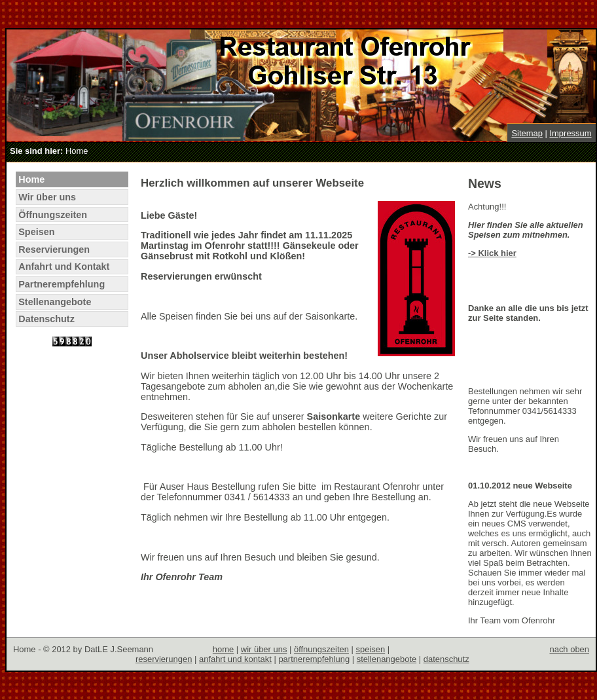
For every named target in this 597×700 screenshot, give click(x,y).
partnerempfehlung (314, 659)
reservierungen (164, 659)
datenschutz (446, 659)
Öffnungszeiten (53, 215)
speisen (371, 649)
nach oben (569, 649)
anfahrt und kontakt (235, 659)
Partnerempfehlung (62, 284)
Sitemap (527, 133)
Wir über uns (47, 197)
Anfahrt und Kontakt (64, 267)
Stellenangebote (55, 302)
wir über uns (264, 649)
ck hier (503, 253)
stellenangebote (387, 659)
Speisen (36, 232)
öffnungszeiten (321, 649)
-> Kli (479, 253)
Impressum (570, 133)
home (223, 649)
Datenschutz (46, 319)
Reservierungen (54, 249)
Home (31, 179)
